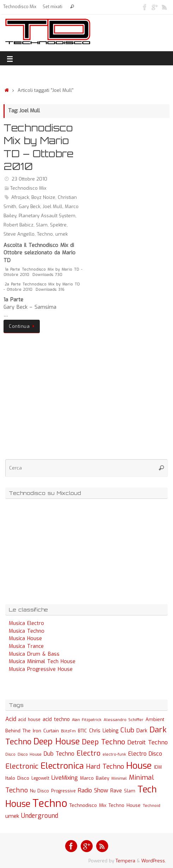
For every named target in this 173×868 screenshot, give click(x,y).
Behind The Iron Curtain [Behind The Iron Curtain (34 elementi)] (32, 731)
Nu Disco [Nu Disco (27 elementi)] (39, 791)
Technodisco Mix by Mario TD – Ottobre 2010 (39, 147)
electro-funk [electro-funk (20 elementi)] (114, 754)
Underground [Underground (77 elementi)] (40, 816)
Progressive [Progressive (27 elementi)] (63, 791)
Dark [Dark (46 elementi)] (142, 731)
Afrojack (20, 197)
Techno (45, 234)
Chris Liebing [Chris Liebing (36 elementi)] (104, 731)
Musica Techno (27, 631)
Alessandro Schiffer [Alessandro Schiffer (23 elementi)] (123, 720)
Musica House (25, 639)
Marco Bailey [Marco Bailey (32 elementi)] (95, 778)
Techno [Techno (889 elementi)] (50, 804)
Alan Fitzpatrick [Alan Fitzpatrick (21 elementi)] (87, 720)
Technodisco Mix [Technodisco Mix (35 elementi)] (88, 805)
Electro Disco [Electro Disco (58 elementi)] (145, 754)
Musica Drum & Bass (34, 654)
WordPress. (154, 861)
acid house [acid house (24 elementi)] (29, 720)
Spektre (58, 225)
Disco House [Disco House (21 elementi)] (30, 754)
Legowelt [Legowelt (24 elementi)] (40, 778)
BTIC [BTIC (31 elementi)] (82, 731)
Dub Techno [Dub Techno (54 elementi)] (59, 754)
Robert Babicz (18, 225)
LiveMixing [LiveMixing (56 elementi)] (65, 778)
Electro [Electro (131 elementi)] (88, 753)
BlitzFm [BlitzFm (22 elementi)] (68, 731)
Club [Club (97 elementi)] (127, 730)
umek (61, 234)
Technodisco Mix (20, 7)
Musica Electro (26, 623)
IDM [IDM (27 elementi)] (158, 767)
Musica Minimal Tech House (42, 662)
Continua (23, 326)
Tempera (125, 861)
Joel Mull (52, 206)
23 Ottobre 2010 (29, 179)
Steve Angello (19, 234)
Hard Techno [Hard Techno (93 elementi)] (105, 767)
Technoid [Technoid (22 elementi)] (152, 806)
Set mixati (52, 7)
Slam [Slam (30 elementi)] (130, 791)
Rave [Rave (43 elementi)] (116, 791)
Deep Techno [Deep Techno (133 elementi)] (103, 742)
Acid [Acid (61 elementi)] (11, 719)
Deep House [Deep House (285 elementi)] (57, 742)
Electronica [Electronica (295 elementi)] (62, 766)
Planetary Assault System (47, 216)
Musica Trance (26, 646)
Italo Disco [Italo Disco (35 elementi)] (17, 778)
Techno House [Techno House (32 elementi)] (125, 805)
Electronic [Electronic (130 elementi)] (22, 766)
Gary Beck (29, 206)
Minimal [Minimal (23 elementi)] (119, 778)
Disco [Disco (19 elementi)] (10, 754)
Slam (42, 225)
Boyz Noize (43, 197)
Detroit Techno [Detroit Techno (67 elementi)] (147, 742)
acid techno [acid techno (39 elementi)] (56, 719)
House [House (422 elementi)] (139, 766)
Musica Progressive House (41, 669)
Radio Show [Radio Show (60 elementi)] (93, 790)
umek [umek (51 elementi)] (12, 816)
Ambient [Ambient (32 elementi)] (155, 719)
